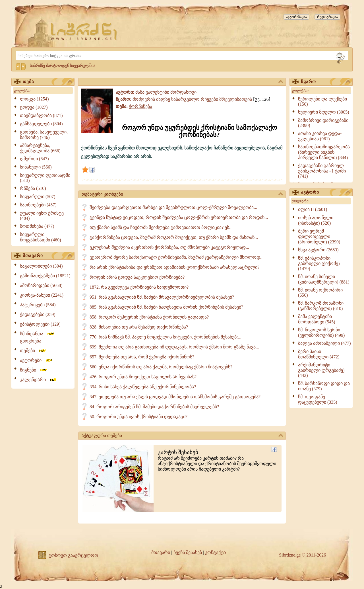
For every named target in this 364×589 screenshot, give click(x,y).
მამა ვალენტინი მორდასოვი (166, 92)
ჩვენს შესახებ (188, 552)
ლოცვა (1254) (34, 99)
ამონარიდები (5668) (41, 285)
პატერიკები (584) (38, 305)
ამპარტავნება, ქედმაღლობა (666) (40, 148)
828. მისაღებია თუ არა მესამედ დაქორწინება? (139, 327)
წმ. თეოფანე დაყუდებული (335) (318, 399)
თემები (33, 351)
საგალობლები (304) (41, 266)
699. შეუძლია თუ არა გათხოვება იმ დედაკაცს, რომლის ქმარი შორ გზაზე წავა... (174, 347)
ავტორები (36, 360)
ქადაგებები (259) (38, 314)
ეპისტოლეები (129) (40, 324)
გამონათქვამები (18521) (45, 276)
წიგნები (34, 370)
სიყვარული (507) (38, 197)
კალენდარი (39, 380)
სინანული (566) (36, 167)
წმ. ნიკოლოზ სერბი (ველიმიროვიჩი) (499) (321, 333)
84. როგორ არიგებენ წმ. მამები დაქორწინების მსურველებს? (154, 407)
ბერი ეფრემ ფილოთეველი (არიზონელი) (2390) (319, 236)
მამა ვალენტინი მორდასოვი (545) (317, 319)
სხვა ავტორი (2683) (318, 250)
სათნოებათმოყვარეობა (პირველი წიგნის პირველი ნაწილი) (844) (324, 152)
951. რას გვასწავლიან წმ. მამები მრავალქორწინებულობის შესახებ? (162, 297)
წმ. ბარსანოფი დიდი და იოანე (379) (324, 386)
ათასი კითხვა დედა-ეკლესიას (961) (320, 136)
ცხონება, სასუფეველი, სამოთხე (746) (44, 135)
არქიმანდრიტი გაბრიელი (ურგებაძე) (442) (321, 370)
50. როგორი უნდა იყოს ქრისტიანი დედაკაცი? (138, 417)
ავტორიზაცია (296, 17)
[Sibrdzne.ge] (84, 31)
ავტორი (326, 192)
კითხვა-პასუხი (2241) (42, 295)
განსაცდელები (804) (41, 124)
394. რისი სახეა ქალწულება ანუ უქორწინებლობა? (143, 387)
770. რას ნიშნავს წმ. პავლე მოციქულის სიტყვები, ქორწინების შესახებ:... (165, 337)
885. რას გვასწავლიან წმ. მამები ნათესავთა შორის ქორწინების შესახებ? (166, 307)
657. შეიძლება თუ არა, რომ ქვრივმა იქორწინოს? (142, 357)
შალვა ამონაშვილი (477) (324, 343)
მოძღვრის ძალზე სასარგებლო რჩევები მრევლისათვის (192, 99)
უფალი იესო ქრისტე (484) (42, 216)
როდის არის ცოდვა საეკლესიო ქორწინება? (137, 277)
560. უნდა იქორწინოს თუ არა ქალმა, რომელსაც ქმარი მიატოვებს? (161, 367)
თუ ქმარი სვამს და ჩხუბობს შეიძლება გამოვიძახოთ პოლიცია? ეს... (161, 227)
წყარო (326, 82)
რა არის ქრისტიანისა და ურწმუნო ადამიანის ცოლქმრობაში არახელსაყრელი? (174, 267)
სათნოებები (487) (38, 205)
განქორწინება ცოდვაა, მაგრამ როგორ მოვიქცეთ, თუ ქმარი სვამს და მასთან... (174, 237)
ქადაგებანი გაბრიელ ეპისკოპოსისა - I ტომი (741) (322, 171)
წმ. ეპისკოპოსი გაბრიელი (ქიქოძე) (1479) (319, 263)
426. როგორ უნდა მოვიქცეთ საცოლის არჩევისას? (143, 377)
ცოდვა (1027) (34, 107)
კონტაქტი (215, 552)
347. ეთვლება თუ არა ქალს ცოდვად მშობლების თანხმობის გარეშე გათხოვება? (175, 397)
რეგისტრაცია (327, 17)
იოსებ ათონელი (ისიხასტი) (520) (316, 220)
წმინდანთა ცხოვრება (37, 337)
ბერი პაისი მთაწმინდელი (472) (319, 354)
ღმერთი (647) (34, 159)
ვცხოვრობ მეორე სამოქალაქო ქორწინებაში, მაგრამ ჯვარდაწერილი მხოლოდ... (177, 257)
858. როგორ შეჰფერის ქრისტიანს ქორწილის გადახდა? (149, 317)
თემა (47, 82)
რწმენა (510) (33, 188)
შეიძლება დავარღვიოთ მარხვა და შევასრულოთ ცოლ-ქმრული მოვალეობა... (173, 207)
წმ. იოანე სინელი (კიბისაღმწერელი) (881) (324, 279)
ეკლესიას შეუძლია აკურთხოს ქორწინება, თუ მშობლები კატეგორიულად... (169, 247)
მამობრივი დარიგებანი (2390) (323, 123)
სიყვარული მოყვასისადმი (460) (41, 237)
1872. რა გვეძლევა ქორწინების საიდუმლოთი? (139, 287)
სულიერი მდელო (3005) (324, 112)
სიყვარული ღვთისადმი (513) (45, 178)
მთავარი (47, 256)
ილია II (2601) (313, 209)
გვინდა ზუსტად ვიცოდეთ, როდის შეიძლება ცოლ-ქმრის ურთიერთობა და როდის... (179, 217)
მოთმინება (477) (37, 226)
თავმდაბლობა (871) (41, 115)
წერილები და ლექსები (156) (322, 101)
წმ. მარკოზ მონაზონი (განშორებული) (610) (321, 306)
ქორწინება (140, 106)
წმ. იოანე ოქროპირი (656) (320, 293)
